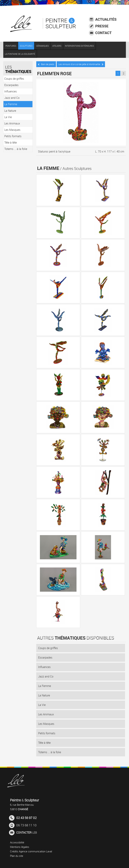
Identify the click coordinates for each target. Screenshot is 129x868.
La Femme (45, 686)
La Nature (44, 695)
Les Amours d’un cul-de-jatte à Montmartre (81, 64)
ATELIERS (57, 46)
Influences (44, 667)
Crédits (14, 851)
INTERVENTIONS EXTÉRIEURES (79, 46)
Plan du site (17, 856)
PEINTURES (11, 46)
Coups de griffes (48, 648)
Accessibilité (17, 842)
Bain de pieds (46, 64)
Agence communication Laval (35, 851)
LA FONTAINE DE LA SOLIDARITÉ (20, 54)
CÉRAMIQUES (42, 46)
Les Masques (46, 724)
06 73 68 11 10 (23, 825)
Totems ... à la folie (50, 752)
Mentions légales (20, 847)
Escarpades (45, 657)
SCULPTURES (26, 46)
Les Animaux (46, 714)
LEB (23, 833)
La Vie (42, 705)
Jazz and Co (46, 676)
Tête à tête (44, 743)
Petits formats (47, 733)
